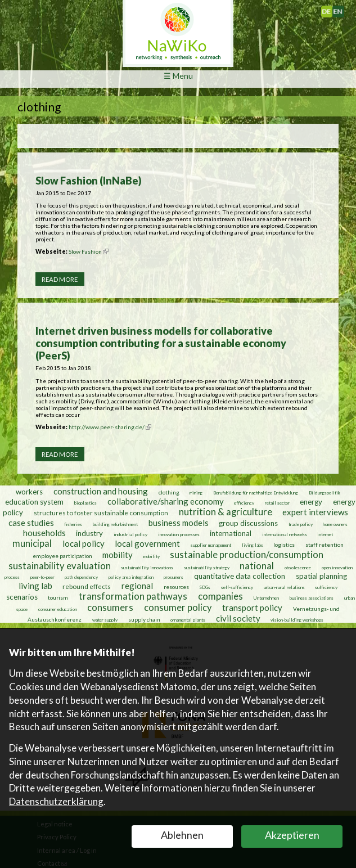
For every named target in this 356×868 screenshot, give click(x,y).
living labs (253, 545)
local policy (84, 543)
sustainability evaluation (60, 565)
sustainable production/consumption (247, 554)
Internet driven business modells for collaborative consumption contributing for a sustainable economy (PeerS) (161, 343)
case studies (31, 522)
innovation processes (179, 534)
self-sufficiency (237, 587)
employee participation (62, 555)
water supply (105, 619)
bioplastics (85, 502)
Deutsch (332, 9)
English (342, 9)
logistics (284, 544)
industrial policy (130, 534)
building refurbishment (115, 524)
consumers (110, 607)
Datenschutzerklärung (56, 801)
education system (34, 501)
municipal (32, 543)
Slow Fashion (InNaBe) (89, 181)
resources (176, 586)
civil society (238, 618)
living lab (35, 585)
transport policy (252, 607)
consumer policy (178, 607)
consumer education (58, 609)
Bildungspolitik (325, 492)
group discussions (248, 523)
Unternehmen (266, 597)
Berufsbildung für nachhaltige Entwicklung (256, 492)
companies (220, 596)
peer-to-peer (42, 577)
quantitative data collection (240, 575)
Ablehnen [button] (182, 835)
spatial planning (321, 575)
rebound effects (87, 586)
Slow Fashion (89, 251)
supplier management (211, 545)
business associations (312, 597)
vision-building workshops (297, 619)
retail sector (277, 502)
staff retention (325, 544)
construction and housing (101, 491)
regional (137, 585)
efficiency (244, 502)
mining (196, 492)
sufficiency (326, 587)
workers (29, 491)
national (257, 565)
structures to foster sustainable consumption (101, 512)
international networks (285, 534)
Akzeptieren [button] (292, 835)
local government (147, 543)
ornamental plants (188, 619)
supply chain (144, 619)
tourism (58, 597)
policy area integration (131, 577)
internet (325, 534)
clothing (170, 492)
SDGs (205, 587)
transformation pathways (133, 596)
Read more (60, 279)
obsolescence (298, 567)
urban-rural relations (284, 587)
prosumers (174, 577)
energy (311, 501)
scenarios (22, 596)
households (44, 532)
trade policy (301, 524)
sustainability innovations (147, 567)
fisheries (73, 524)
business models (179, 522)
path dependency (81, 577)
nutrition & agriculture (226, 511)
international (231, 533)
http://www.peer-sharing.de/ (110, 427)
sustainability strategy (207, 567)
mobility (118, 554)
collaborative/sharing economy (166, 501)
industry (89, 533)
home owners (335, 524)
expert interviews (315, 511)
